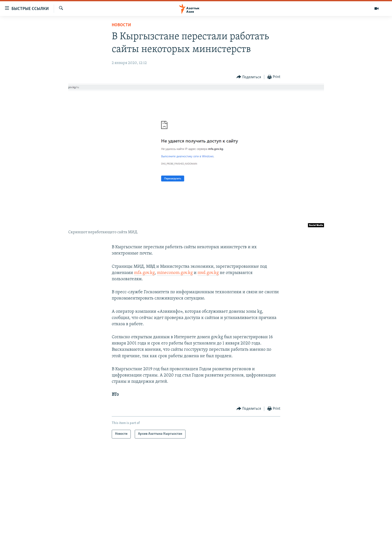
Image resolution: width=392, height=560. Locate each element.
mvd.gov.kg (208, 273)
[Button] (249, 77)
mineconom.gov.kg (175, 273)
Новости (121, 25)
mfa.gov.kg (144, 273)
